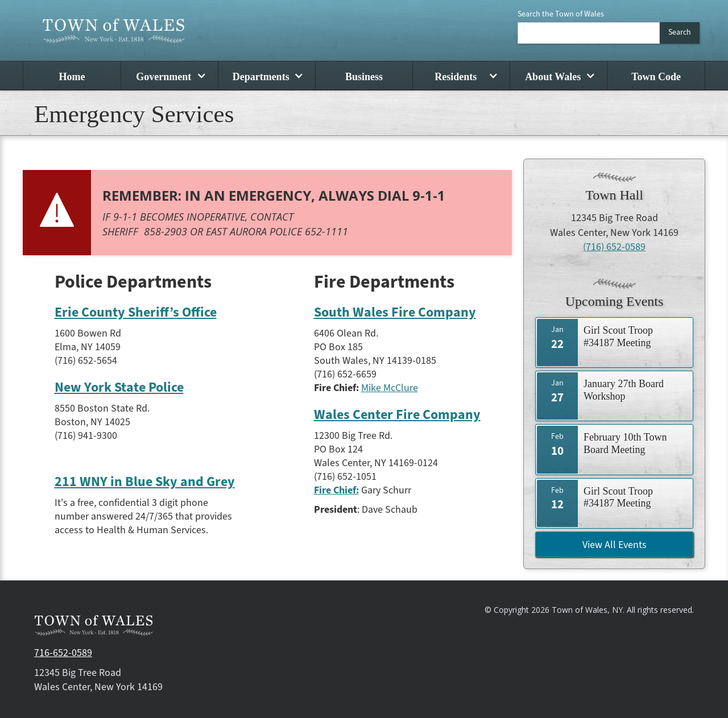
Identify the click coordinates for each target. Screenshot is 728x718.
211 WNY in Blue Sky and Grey (145, 482)
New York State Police (119, 388)
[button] (169, 76)
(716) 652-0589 (614, 247)
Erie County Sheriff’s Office (136, 313)
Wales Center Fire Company (397, 415)
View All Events (615, 545)
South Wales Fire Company (395, 313)
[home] (114, 30)
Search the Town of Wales (561, 14)
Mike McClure (390, 388)
